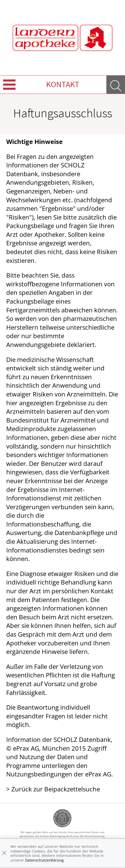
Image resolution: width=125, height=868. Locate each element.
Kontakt (63, 84)
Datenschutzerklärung (44, 860)
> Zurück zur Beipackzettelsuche (53, 789)
